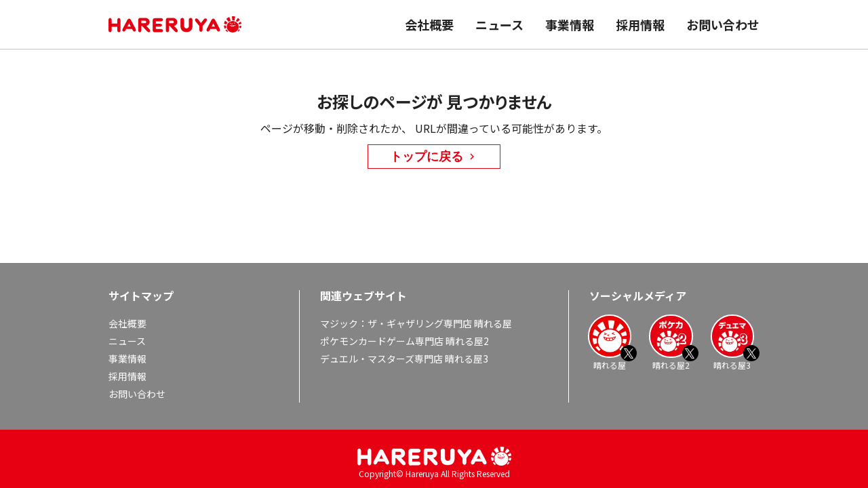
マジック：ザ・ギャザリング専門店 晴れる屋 (416, 323)
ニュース (499, 24)
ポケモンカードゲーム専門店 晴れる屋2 (405, 341)
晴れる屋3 (732, 342)
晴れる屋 (610, 342)
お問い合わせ (723, 24)
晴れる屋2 (671, 342)
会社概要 (429, 24)
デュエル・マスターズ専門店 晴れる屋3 (404, 359)
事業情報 (570, 24)
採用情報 (640, 24)
